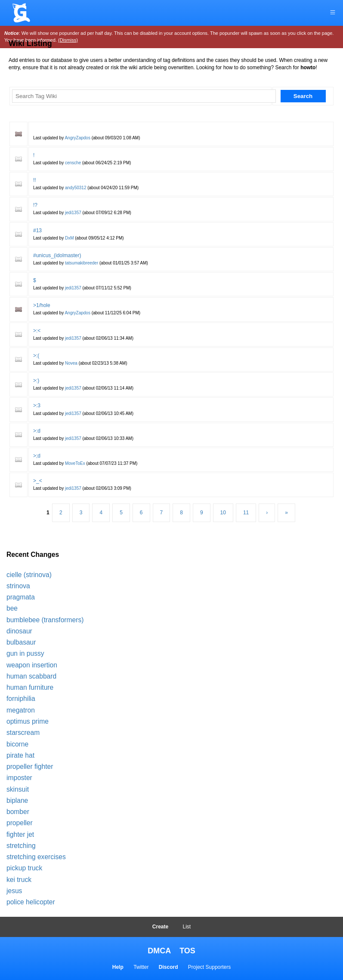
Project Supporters (209, 967)
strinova (18, 586)
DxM (70, 238)
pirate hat (20, 755)
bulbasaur (21, 642)
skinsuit (18, 789)
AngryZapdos (77, 138)
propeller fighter (30, 766)
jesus (14, 891)
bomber (18, 812)
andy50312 (76, 188)
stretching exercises (36, 857)
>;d (37, 456)
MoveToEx (75, 463)
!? (35, 205)
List (187, 927)
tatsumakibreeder (82, 263)
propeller (20, 823)
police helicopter (31, 902)
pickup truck (24, 868)
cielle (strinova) (29, 575)
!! (35, 180)
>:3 (37, 406)
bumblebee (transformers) (45, 620)
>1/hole (42, 305)
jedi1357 (73, 213)
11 (246, 513)
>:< (37, 331)
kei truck (19, 880)
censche (73, 163)
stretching (21, 846)
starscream (23, 733)
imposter (19, 778)
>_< (38, 481)
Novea (71, 363)
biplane (17, 800)
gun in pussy (25, 653)
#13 (37, 230)
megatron (21, 710)
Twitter (141, 967)
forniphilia (21, 699)
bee (12, 608)
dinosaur (19, 631)
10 (223, 513)
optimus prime (28, 721)
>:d (37, 431)
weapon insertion (32, 665)
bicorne (17, 744)
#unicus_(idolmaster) (57, 255)
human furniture (30, 687)
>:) (36, 381)
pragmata (21, 597)
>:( (36, 356)
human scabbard (31, 676)
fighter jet (20, 834)
